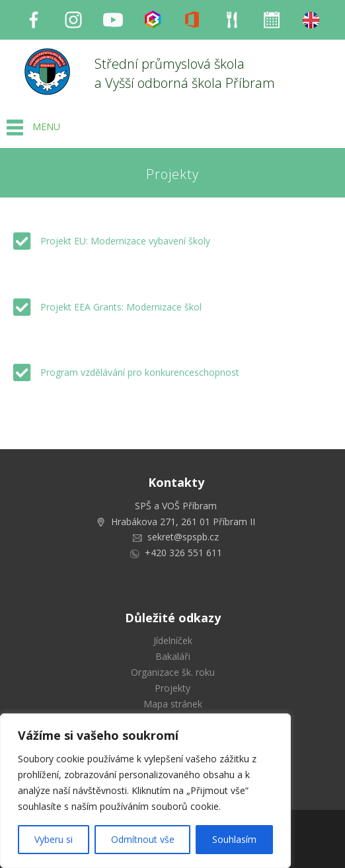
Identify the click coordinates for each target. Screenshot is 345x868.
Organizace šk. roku (173, 672)
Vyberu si (54, 839)
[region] (145, 791)
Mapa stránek (173, 704)
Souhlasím (234, 839)
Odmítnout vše (143, 839)
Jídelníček (173, 640)
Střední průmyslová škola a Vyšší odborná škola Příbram (185, 73)
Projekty (172, 688)
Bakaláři (173, 656)
